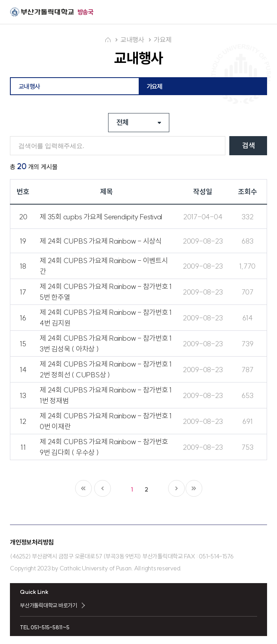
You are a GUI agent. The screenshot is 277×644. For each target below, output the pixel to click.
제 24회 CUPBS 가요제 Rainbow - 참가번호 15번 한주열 (106, 292)
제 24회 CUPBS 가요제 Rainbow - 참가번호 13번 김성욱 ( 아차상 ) (106, 343)
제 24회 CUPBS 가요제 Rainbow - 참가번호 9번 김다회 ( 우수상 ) (104, 447)
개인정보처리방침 (32, 542)
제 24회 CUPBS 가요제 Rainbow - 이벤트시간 (104, 266)
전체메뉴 (260, 12)
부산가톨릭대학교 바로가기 (48, 605)
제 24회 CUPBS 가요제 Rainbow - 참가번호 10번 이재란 (106, 421)
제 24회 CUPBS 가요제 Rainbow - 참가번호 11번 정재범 (106, 395)
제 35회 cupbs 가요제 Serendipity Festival (101, 217)
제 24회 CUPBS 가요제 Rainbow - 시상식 (101, 241)
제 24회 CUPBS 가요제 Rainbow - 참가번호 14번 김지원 (106, 318)
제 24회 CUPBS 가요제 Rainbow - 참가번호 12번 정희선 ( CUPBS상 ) (106, 369)
